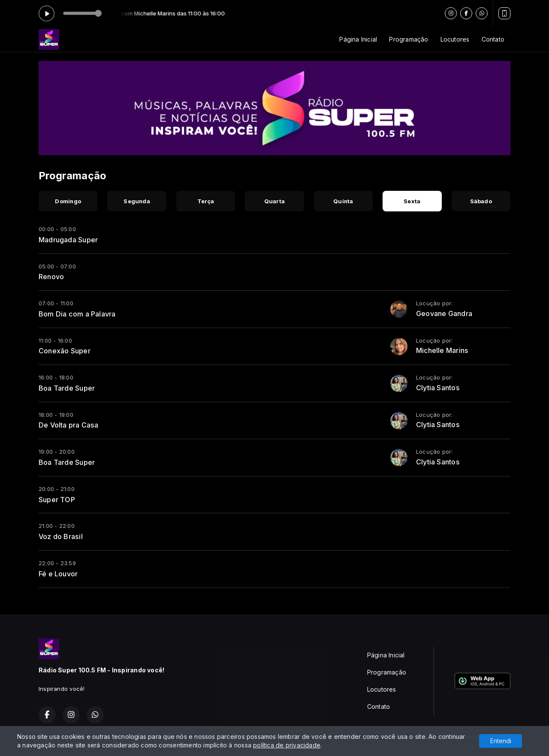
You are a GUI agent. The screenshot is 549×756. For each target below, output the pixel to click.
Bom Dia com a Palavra (77, 314)
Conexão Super (65, 351)
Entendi (501, 741)
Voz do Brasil (61, 536)
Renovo (51, 277)
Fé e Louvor (58, 574)
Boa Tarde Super (67, 388)
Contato (493, 39)
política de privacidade (287, 745)
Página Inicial (358, 39)
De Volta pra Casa (69, 425)
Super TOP (57, 500)
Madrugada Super (68, 240)
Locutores (455, 39)
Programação (409, 39)
